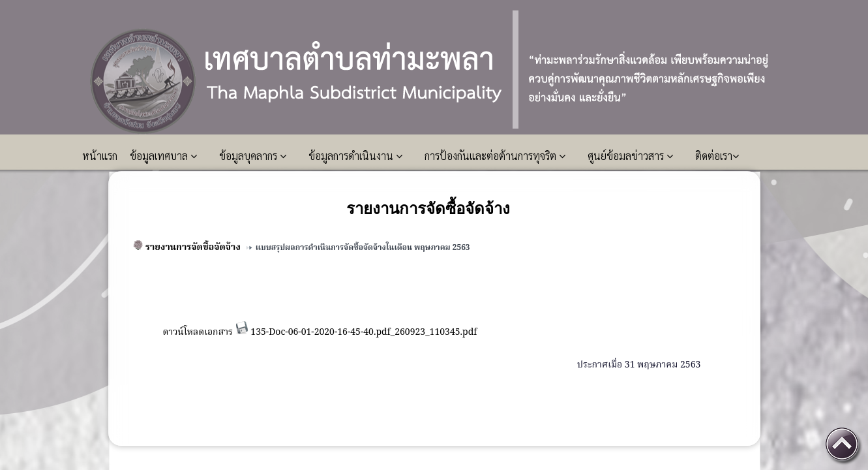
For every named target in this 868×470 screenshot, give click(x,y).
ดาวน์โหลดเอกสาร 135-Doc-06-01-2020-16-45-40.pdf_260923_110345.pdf (320, 332)
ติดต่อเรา (717, 156)
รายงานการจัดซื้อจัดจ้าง (193, 247)
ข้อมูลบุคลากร (253, 156)
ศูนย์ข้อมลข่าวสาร (630, 156)
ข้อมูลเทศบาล (163, 156)
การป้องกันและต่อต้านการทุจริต (495, 156)
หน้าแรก (101, 156)
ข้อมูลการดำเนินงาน (355, 156)
